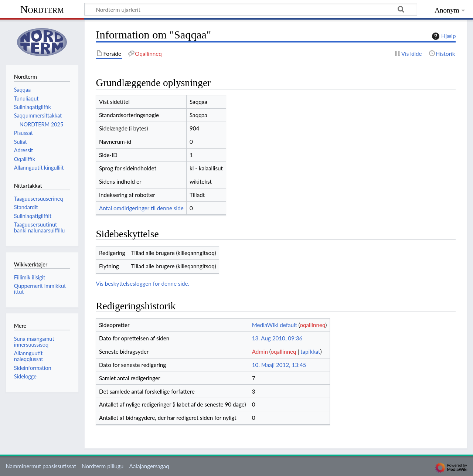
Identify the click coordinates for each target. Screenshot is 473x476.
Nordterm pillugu (103, 466)
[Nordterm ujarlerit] (251, 9)
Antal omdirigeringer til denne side (141, 208)
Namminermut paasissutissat (41, 466)
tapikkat (310, 351)
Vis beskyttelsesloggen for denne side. (142, 283)
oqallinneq (312, 325)
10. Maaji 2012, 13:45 (279, 365)
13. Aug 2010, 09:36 (277, 338)
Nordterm (42, 9)
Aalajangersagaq (149, 466)
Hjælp (443, 36)
